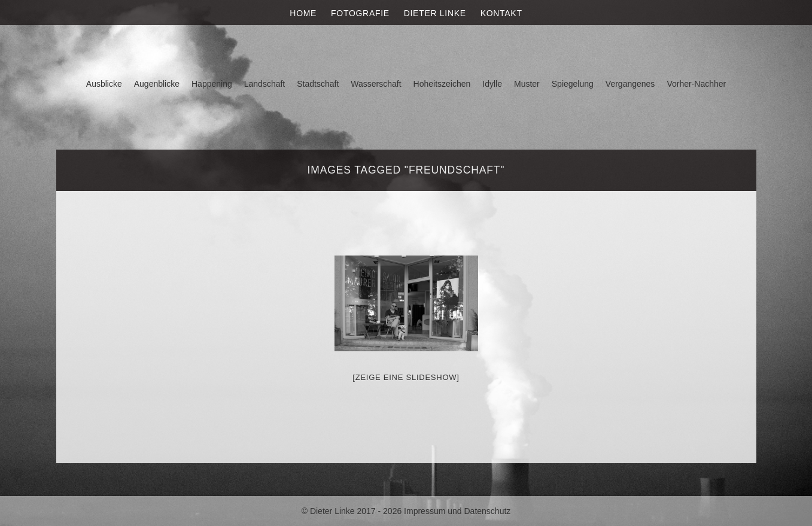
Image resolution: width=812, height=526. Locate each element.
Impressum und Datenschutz (457, 511)
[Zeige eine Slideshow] (406, 377)
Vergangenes (630, 84)
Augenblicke (157, 84)
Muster (527, 84)
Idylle (492, 84)
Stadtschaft (318, 84)
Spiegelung (573, 84)
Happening (212, 84)
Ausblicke (104, 84)
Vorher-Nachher (696, 84)
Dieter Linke (435, 13)
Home (303, 13)
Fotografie (360, 13)
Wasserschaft (376, 84)
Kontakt (501, 13)
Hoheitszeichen (442, 84)
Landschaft (265, 84)
